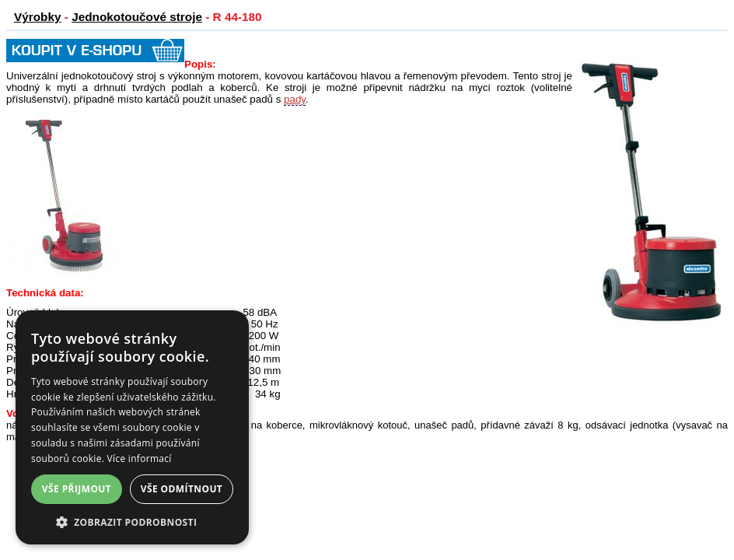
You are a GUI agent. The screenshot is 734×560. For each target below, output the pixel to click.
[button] (132, 521)
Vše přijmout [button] (77, 489)
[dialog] (132, 427)
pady (295, 99)
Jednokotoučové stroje (137, 17)
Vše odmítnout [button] (182, 489)
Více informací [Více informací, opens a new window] (140, 458)
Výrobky (38, 17)
